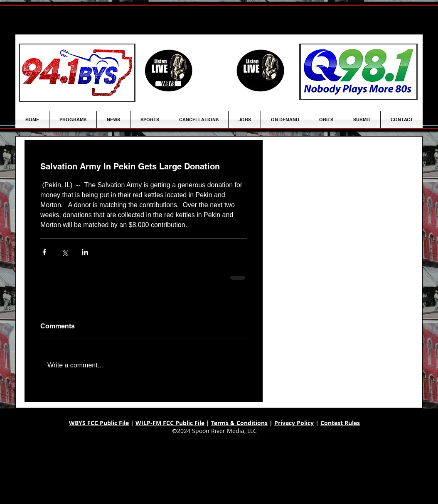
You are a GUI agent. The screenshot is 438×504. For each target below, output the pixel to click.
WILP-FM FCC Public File (170, 423)
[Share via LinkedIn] (85, 252)
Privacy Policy (294, 423)
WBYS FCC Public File (99, 423)
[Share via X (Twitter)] (65, 252)
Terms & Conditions (239, 423)
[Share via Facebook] (44, 252)
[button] (113, 120)
